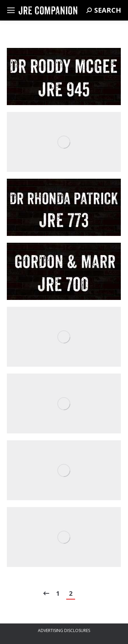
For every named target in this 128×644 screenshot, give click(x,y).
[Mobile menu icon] (11, 10)
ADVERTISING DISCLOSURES (64, 630)
